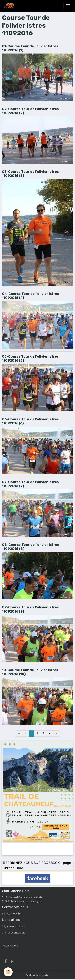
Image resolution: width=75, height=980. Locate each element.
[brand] (9, 6)
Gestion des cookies (37, 975)
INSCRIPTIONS (10, 946)
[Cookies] (8, 972)
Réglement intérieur (14, 926)
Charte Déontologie (14, 933)
